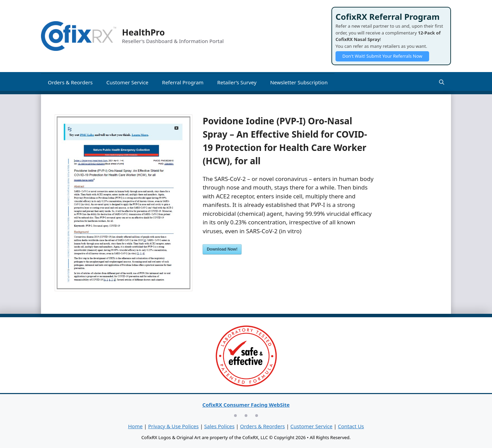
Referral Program (183, 82)
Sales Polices (220, 426)
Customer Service (127, 82)
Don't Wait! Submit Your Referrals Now (382, 56)
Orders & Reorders (70, 82)
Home (135, 426)
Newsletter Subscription (299, 82)
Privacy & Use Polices (173, 426)
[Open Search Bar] (442, 82)
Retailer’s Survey (237, 82)
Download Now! (222, 249)
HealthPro (143, 32)
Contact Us (351, 426)
